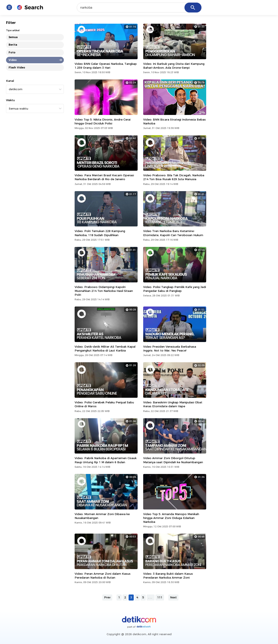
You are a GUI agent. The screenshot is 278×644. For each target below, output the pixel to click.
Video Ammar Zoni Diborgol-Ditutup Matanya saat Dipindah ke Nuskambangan (173, 460)
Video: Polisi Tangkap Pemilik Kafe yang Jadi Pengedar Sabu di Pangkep (175, 289)
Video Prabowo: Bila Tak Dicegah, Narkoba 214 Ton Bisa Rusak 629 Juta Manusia (174, 177)
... (151, 597)
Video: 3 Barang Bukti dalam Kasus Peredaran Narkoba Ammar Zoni (168, 576)
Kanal (10, 81)
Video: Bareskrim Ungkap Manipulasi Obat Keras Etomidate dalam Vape (173, 404)
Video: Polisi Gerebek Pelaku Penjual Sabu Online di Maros (104, 404)
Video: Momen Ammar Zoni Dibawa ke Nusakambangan (102, 516)
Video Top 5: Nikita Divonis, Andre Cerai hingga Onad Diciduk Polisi (103, 121)
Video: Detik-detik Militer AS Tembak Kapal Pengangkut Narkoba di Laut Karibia (105, 348)
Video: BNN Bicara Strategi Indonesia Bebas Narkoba (174, 121)
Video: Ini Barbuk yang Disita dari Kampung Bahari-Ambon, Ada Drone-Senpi (174, 66)
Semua (13, 37)
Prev (107, 597)
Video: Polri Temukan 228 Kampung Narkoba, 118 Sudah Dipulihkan (100, 233)
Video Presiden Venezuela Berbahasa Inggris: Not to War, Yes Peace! (170, 348)
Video (13, 60)
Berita (13, 45)
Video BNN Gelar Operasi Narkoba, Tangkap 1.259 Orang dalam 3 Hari (106, 66)
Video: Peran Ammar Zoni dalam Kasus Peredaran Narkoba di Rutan (103, 576)
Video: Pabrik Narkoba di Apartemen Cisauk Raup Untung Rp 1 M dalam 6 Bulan (106, 460)
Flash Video (17, 67)
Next (173, 597)
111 (160, 597)
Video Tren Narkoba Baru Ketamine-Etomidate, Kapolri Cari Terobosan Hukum (173, 233)
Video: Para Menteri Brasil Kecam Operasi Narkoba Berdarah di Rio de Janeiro (104, 177)
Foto (12, 52)
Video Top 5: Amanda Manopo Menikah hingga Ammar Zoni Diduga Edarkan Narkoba (171, 518)
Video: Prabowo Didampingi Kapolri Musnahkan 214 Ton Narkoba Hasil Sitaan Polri (104, 291)
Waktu (10, 100)
